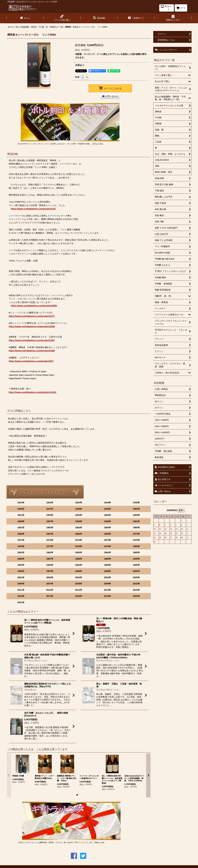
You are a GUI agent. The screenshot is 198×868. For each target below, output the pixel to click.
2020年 (136, 596)
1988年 (78, 559)
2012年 (50, 590)
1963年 (78, 528)
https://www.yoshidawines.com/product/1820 (32, 351)
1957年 (50, 521)
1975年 (136, 540)
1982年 (50, 552)
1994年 (107, 565)
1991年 (21, 565)
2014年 (107, 590)
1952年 (50, 515)
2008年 (78, 584)
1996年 (21, 571)
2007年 (50, 584)
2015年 (136, 590)
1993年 (78, 565)
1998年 (78, 571)
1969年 (107, 534)
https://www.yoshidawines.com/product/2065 (34, 306)
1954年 (107, 515)
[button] (99, 18)
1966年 (21, 534)
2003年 (78, 577)
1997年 (50, 571)
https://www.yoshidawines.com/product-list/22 (33, 392)
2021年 (21, 602)
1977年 (50, 546)
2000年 (136, 571)
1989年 (107, 559)
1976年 (21, 546)
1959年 (107, 521)
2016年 (21, 596)
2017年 (50, 596)
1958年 (78, 521)
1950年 (136, 509)
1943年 (78, 503)
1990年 (136, 559)
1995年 (136, 565)
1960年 (136, 521)
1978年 (78, 546)
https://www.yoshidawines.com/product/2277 (32, 316)
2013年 (78, 590)
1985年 (136, 552)
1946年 (21, 509)
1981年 (21, 552)
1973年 (78, 540)
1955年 (136, 515)
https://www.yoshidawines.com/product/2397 (32, 340)
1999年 (107, 571)
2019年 (107, 596)
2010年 (136, 584)
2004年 (107, 577)
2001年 (21, 577)
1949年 (107, 509)
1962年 (50, 528)
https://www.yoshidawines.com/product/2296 (32, 326)
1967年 (50, 534)
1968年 (78, 534)
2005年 (136, 577)
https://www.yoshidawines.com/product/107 (33, 209)
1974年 (107, 540)
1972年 (50, 540)
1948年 (78, 509)
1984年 (107, 552)
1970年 (136, 534)
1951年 (21, 515)
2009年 (107, 584)
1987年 (50, 559)
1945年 (136, 503)
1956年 (21, 521)
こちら (101, 144)
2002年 (50, 577)
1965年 (136, 528)
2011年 (21, 590)
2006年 (21, 584)
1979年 (107, 546)
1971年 (21, 540)
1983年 (78, 552)
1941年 (21, 503)
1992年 (50, 565)
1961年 (21, 528)
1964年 (107, 528)
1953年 (78, 515)
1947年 (50, 509)
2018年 (78, 596)
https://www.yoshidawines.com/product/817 (31, 361)
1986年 (21, 559)
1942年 (50, 503)
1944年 (107, 503)
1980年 (136, 546)
